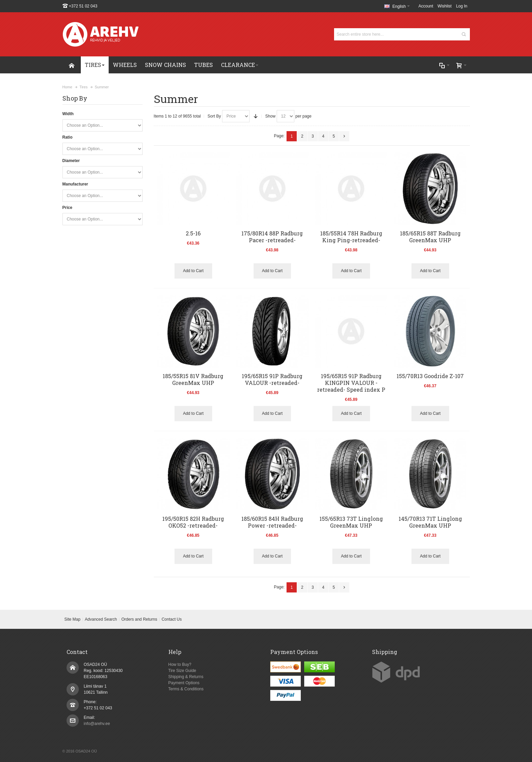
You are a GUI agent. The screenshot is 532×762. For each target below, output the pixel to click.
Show (270, 116)
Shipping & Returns (186, 677)
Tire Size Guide (182, 671)
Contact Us (172, 619)
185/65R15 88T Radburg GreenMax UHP (430, 237)
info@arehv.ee (97, 724)
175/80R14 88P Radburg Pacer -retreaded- (272, 237)
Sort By (214, 116)
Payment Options (184, 683)
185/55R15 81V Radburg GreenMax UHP (193, 379)
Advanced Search (101, 619)
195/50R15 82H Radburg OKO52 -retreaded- (193, 522)
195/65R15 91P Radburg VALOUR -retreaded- (272, 379)
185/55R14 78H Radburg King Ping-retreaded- (351, 237)
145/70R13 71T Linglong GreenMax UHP (430, 522)
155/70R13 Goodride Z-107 (430, 376)
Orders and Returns (139, 619)
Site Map (72, 619)
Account (426, 6)
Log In (462, 6)
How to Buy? (180, 664)
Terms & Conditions (186, 689)
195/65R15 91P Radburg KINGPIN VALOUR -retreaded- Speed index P (351, 383)
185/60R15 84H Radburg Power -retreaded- (272, 522)
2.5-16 (193, 233)
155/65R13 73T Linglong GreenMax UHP (351, 522)
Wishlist (445, 6)
